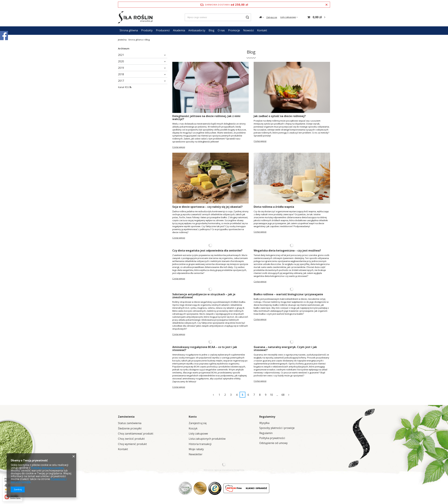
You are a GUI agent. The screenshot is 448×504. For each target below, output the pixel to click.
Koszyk (193, 428)
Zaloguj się (272, 17)
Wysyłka (264, 423)
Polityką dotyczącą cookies (47, 468)
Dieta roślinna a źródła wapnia (274, 207)
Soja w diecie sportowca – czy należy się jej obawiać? (207, 207)
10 (271, 395)
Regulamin (266, 433)
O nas (221, 30)
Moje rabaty (196, 449)
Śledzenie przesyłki (130, 428)
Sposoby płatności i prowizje (277, 428)
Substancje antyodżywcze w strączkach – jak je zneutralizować (204, 296)
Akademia (179, 30)
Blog (211, 30)
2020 (121, 61)
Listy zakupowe (288, 17)
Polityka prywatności (272, 438)
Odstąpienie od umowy (273, 443)
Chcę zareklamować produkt (136, 434)
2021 (121, 55)
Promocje (234, 30)
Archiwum (124, 48)
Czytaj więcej (179, 147)
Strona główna (129, 30)
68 (283, 395)
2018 (121, 74)
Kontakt (262, 30)
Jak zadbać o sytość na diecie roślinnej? (280, 116)
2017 (121, 81)
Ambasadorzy (197, 30)
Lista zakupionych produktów (207, 439)
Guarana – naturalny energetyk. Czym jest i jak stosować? (285, 348)
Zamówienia (126, 417)
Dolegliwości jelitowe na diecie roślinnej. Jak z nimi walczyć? (206, 118)
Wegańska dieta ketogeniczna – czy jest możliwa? (287, 251)
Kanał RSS (125, 87)
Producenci (163, 30)
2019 (121, 68)
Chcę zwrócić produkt (131, 439)
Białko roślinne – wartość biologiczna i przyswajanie (288, 294)
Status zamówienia (130, 423)
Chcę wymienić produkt (132, 444)
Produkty (147, 30)
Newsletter (196, 454)
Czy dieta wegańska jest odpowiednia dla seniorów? (207, 251)
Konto (193, 417)
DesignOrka (239, 470)
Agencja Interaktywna (224, 470)
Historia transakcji (200, 444)
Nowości (249, 30)
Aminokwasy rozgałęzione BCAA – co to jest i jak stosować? (205, 348)
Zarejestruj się (198, 423)
